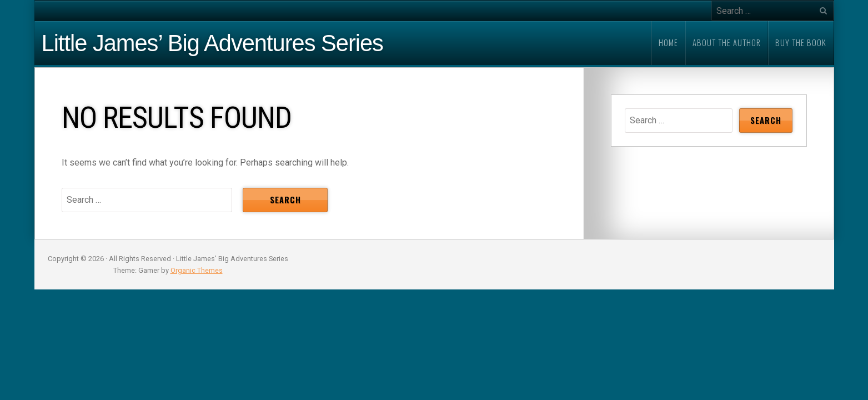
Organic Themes (197, 270)
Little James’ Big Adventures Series (212, 43)
